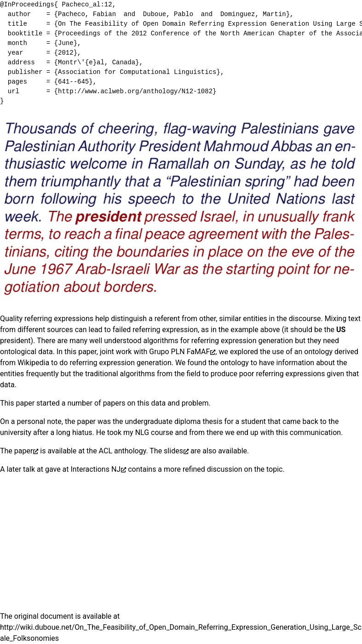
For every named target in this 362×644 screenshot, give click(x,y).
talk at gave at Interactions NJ (72, 469)
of (98, 403)
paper (24, 451)
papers (114, 403)
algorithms (161, 341)
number (80, 403)
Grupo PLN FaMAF (179, 352)
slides (173, 451)
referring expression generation (242, 341)
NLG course (154, 432)
